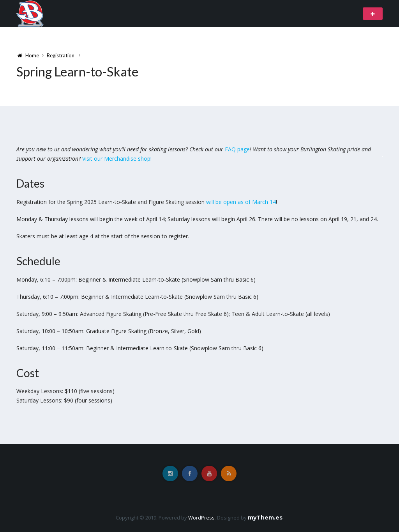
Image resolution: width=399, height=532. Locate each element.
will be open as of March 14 (241, 202)
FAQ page (237, 149)
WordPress (201, 518)
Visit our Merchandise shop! (117, 159)
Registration (61, 55)
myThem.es (265, 518)
